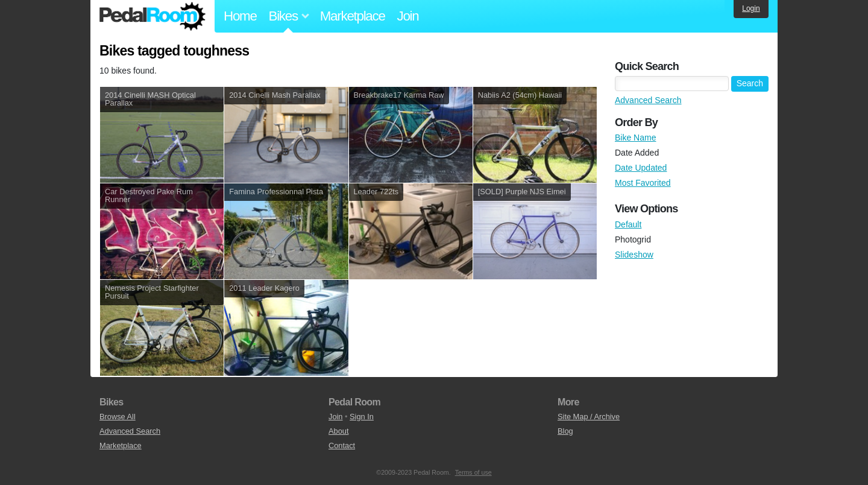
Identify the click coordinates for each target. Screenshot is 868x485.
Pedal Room (153, 16)
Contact (342, 445)
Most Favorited (643, 183)
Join (408, 16)
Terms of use (473, 472)
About (338, 431)
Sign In (362, 417)
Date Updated (641, 168)
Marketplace (353, 16)
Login (751, 8)
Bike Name (635, 138)
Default (628, 224)
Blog (565, 431)
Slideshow (634, 255)
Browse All (118, 417)
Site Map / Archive (589, 417)
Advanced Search (648, 100)
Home (240, 16)
